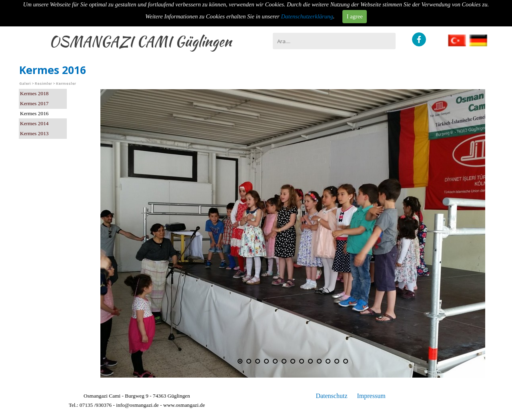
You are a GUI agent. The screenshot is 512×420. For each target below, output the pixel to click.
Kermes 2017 (34, 103)
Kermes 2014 (34, 123)
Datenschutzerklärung (307, 16)
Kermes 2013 (34, 133)
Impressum (371, 396)
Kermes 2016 (34, 113)
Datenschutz (331, 396)
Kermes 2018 (34, 93)
